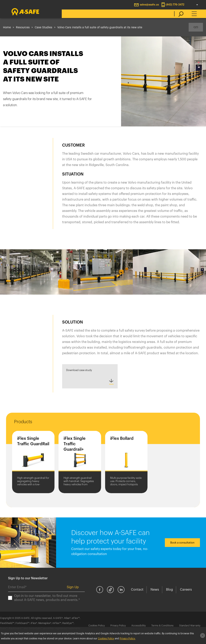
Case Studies (43, 27)
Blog (169, 590)
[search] (179, 14)
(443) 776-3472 (175, 5)
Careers (186, 590)
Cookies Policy (97, 626)
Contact (137, 590)
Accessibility (139, 626)
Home (7, 27)
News (155, 590)
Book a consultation (182, 543)
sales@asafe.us (149, 5)
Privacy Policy (118, 626)
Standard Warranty (190, 626)
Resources (23, 27)
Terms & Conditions (162, 626)
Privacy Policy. (128, 639)
